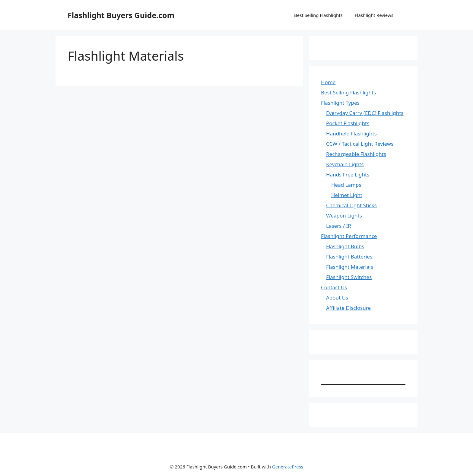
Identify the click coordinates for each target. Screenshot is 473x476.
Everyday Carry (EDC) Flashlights (365, 113)
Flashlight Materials (350, 267)
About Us (337, 298)
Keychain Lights (345, 164)
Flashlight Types (340, 103)
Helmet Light (347, 195)
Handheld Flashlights (351, 133)
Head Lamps (346, 185)
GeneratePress (288, 467)
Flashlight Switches (349, 277)
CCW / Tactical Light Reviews (360, 144)
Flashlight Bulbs (345, 246)
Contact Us (334, 287)
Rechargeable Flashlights (356, 154)
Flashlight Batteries (349, 257)
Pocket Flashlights (348, 123)
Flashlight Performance (349, 236)
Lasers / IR (339, 226)
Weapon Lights (344, 216)
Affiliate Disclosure (348, 308)
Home (328, 82)
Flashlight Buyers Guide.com (121, 15)
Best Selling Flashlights (318, 15)
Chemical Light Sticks (351, 205)
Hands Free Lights (348, 175)
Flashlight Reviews (374, 15)
